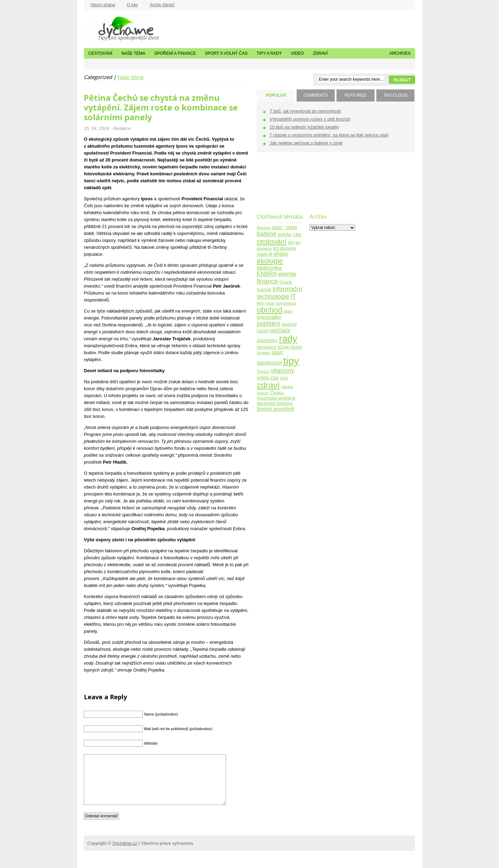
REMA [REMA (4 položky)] (283, 347)
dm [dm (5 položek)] (291, 243)
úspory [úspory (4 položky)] (263, 393)
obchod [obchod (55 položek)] (270, 310)
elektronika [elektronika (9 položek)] (269, 268)
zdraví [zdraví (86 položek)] (268, 385)
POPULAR (276, 95)
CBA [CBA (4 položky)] (297, 234)
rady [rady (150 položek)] (288, 339)
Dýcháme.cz (119, 27)
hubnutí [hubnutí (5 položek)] (264, 290)
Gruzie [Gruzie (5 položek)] (286, 282)
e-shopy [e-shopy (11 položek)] (279, 254)
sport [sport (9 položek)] (277, 352)
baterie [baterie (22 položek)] (267, 234)
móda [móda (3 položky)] (270, 303)
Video (297, 53)
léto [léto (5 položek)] (260, 303)
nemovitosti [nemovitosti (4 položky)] (286, 303)
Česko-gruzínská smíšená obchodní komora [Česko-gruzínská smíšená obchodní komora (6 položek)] (276, 398)
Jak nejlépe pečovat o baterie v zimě (306, 143)
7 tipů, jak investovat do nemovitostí (305, 111)
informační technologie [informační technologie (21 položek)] (279, 293)
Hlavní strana (103, 5)
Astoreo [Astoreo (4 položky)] (264, 227)
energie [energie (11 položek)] (287, 274)
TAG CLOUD (395, 95)
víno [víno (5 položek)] (284, 378)
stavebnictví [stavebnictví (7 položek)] (269, 363)
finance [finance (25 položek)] (267, 281)
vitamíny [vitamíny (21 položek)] (282, 371)
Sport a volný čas (226, 53)
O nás (132, 5)
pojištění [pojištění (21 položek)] (269, 323)
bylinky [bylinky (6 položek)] (284, 234)
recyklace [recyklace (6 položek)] (266, 347)
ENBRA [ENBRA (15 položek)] (267, 274)
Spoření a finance (175, 53)
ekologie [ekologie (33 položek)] (270, 261)
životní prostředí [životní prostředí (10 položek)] (275, 409)
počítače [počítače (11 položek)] (280, 330)
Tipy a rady (269, 53)
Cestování (100, 53)
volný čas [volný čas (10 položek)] (268, 378)
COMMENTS (316, 95)
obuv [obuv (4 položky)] (288, 311)
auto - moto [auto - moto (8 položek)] (284, 227)
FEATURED (356, 95)
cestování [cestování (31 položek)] (272, 242)
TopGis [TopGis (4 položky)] (263, 371)
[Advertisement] (278, 187)
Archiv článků (162, 5)
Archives (400, 53)
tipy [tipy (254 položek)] (291, 361)
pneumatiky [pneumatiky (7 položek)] (269, 317)
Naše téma (133, 53)
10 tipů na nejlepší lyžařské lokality (304, 127)
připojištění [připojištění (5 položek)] (267, 341)
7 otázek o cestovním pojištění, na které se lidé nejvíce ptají (329, 135)
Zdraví (320, 53)
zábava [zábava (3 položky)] (287, 387)
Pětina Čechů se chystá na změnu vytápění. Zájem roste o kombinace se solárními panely (161, 107)
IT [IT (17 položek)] (293, 297)
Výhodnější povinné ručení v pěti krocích (310, 119)
